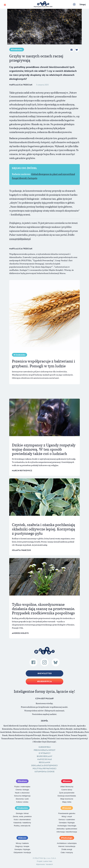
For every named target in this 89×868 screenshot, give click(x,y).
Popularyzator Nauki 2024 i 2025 (43, 7)
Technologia (67, 838)
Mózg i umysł (67, 816)
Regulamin (44, 762)
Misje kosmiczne (67, 799)
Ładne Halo (48, 861)
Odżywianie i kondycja (22, 852)
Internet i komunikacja (67, 846)
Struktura (23, 781)
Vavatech (49, 864)
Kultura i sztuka (22, 802)
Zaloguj (83, 4)
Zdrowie (23, 838)
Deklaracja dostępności (44, 765)
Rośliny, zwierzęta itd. (22, 826)
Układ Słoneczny (67, 787)
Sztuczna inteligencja (22, 796)
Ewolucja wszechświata (67, 796)
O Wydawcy (45, 753)
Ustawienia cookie (44, 772)
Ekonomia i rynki (22, 799)
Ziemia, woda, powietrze (22, 816)
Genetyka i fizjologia (67, 823)
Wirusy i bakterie (22, 843)
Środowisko (17, 49)
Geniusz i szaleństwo (67, 820)
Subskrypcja (45, 681)
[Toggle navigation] (5, 4)
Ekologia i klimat (22, 813)
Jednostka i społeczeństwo (67, 829)
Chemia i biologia (22, 790)
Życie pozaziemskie (67, 793)
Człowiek (67, 808)
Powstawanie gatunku (67, 813)
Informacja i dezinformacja (67, 832)
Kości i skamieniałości (22, 820)
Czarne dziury (67, 790)
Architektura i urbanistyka (67, 843)
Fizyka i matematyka (22, 787)
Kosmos (67, 781)
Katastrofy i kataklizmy (22, 823)
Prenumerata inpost (45, 750)
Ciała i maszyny (67, 852)
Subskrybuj (45, 747)
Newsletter (45, 673)
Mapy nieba (67, 802)
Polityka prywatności (44, 769)
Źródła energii (67, 849)
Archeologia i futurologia (67, 826)
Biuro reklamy (44, 756)
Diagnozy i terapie (22, 846)
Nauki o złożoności (22, 793)
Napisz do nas (45, 759)
